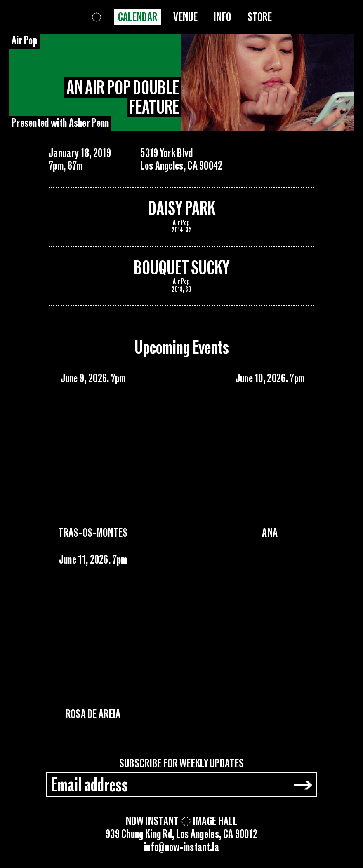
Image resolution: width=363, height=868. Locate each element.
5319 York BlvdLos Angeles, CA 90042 (181, 160)
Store (260, 17)
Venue (185, 17)
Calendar (138, 17)
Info (222, 17)
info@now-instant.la (181, 848)
